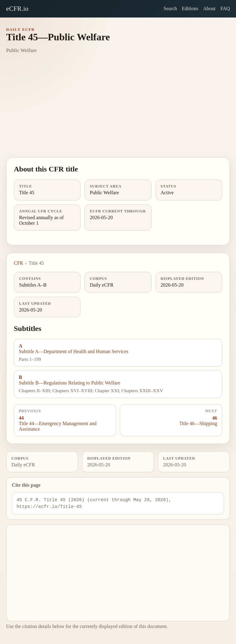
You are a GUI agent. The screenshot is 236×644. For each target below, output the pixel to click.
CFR (18, 263)
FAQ (225, 8)
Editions (190, 8)
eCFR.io (17, 8)
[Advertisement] (118, 111)
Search (170, 8)
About (209, 8)
